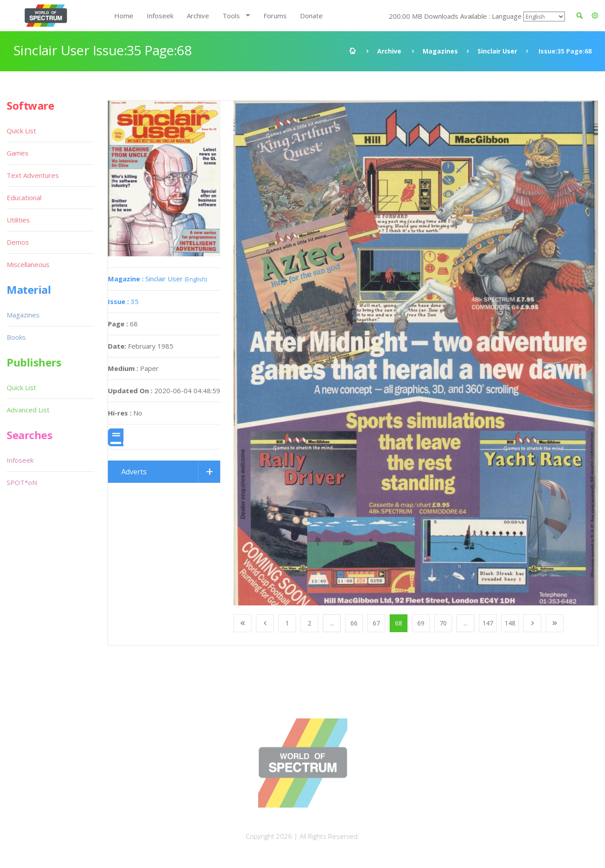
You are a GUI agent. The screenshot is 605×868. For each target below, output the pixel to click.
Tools (231, 16)
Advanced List (28, 410)
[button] (595, 16)
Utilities (18, 220)
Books (16, 337)
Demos (18, 242)
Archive (198, 16)
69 (421, 623)
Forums (275, 16)
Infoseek (160, 16)
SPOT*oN (22, 482)
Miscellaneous (28, 264)
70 (443, 623)
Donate (311, 16)
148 (510, 623)
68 (399, 623)
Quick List (21, 131)
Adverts (134, 472)
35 (123, 301)
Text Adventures (33, 175)
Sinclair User (497, 51)
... (332, 623)
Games (18, 153)
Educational (24, 197)
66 (354, 623)
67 (376, 623)
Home (124, 16)
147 (488, 623)
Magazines (440, 51)
